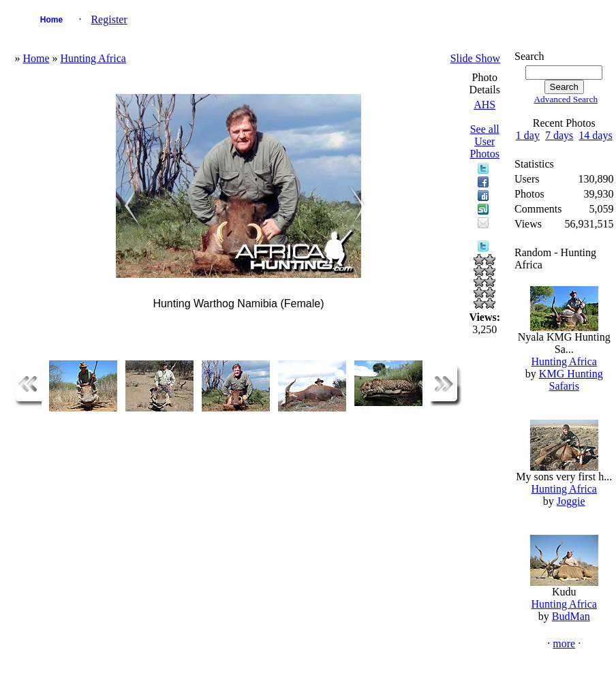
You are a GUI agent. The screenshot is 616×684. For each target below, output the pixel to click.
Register (109, 19)
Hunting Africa (93, 58)
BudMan (571, 616)
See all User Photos (484, 141)
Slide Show (475, 58)
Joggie (571, 501)
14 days (595, 135)
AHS (484, 105)
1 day (528, 135)
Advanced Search (566, 99)
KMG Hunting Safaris (571, 380)
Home (51, 20)
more (564, 643)
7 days (559, 135)
